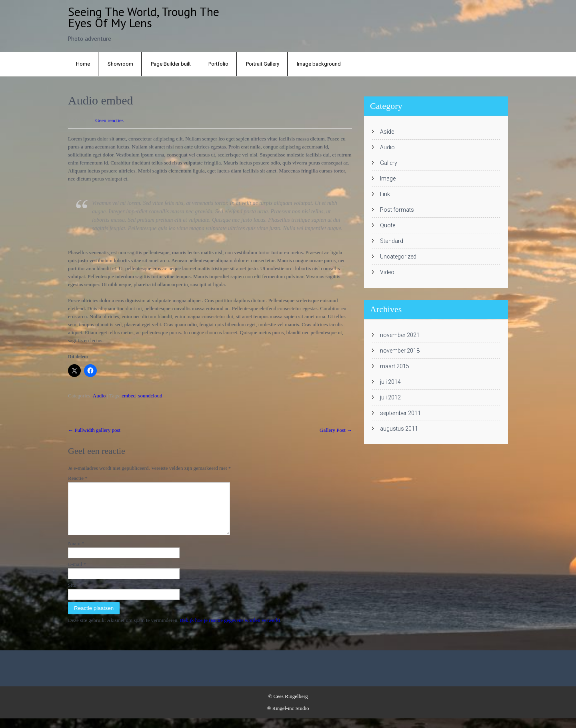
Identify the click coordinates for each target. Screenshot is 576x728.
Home (83, 64)
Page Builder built (171, 64)
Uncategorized (398, 257)
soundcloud (150, 396)
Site (72, 595)
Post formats (397, 210)
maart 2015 (395, 366)
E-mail (77, 574)
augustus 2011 (399, 429)
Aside (387, 132)
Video (387, 272)
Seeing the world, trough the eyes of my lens (144, 17)
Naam (76, 553)
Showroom (120, 64)
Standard (392, 241)
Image (388, 178)
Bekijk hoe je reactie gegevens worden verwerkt (230, 630)
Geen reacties (109, 120)
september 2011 (400, 413)
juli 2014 (390, 382)
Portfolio (218, 64)
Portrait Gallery (263, 64)
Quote (388, 225)
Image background (319, 64)
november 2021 (400, 335)
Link (385, 194)
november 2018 (400, 351)
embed (129, 396)
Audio (99, 396)
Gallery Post (336, 430)
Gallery (389, 163)
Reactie (78, 478)
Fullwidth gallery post (94, 430)
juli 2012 (390, 397)
